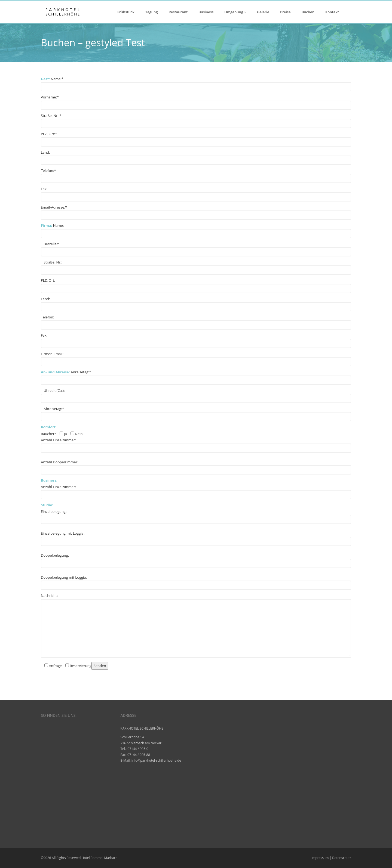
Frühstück (126, 12)
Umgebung (235, 12)
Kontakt (332, 12)
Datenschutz (342, 858)
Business (206, 12)
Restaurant (178, 12)
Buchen (308, 12)
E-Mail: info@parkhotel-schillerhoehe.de (151, 760)
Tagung (152, 12)
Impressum (320, 858)
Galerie (263, 12)
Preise (285, 12)
